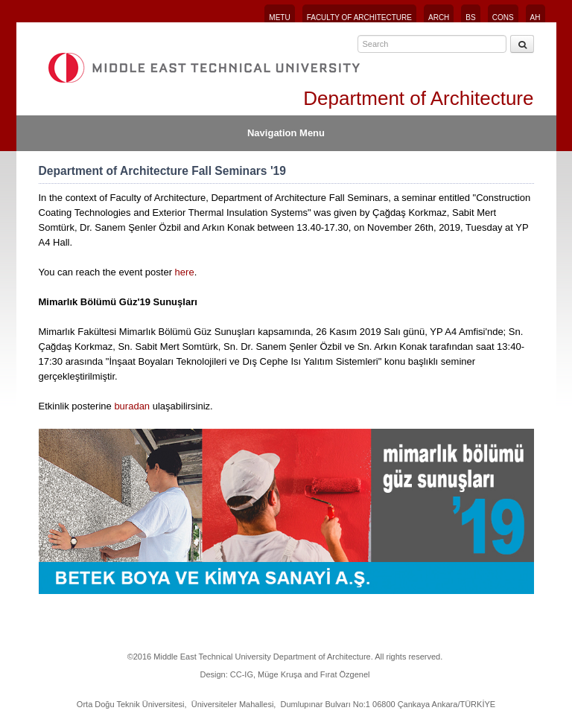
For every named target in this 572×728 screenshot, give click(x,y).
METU (279, 17)
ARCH (439, 17)
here (185, 272)
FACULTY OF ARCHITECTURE (359, 17)
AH (536, 17)
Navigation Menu (286, 133)
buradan (132, 406)
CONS (503, 17)
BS (470, 17)
